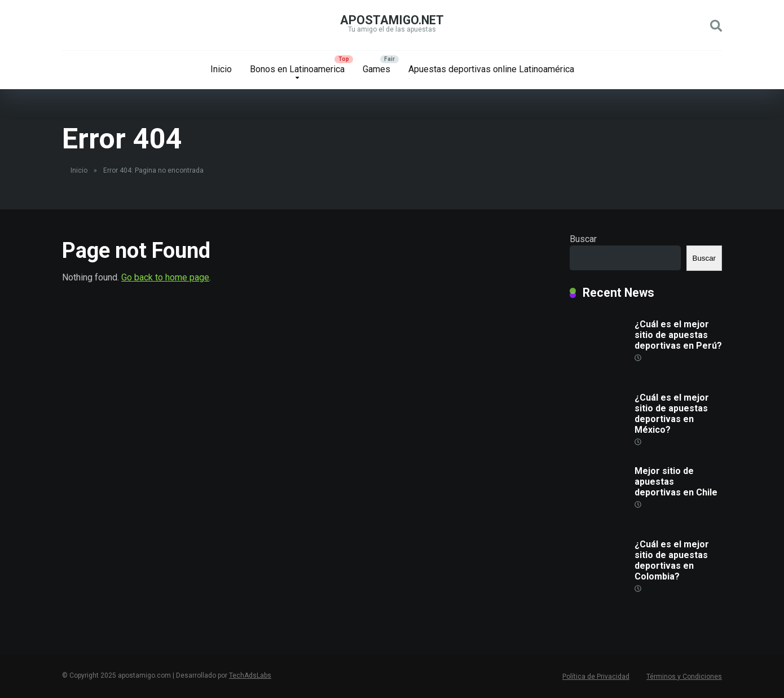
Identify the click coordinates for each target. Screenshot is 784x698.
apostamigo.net (392, 20)
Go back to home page (165, 277)
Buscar (583, 239)
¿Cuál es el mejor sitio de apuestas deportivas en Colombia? (672, 561)
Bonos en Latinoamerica (297, 69)
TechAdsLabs (250, 675)
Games (376, 69)
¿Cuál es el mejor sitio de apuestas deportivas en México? (672, 414)
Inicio (221, 69)
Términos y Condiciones (684, 677)
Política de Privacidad (596, 677)
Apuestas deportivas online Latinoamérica (491, 69)
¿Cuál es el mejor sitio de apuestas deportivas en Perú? (678, 335)
